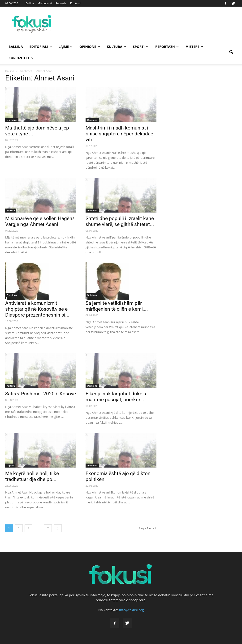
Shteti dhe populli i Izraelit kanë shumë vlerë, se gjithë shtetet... (120, 221)
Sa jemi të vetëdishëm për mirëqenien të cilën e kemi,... (117, 306)
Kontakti (75, 3)
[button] (231, 52)
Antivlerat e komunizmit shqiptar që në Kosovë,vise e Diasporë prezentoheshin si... (37, 309)
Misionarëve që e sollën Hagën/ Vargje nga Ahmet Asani (40, 221)
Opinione (90, 47)
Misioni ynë (45, 3)
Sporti (141, 47)
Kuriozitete (21, 58)
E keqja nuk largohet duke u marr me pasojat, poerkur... (116, 397)
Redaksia (61, 3)
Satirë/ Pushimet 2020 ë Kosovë (41, 394)
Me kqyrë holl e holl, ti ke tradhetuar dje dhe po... (32, 476)
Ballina (30, 3)
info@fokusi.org (132, 610)
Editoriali (41, 47)
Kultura (116, 47)
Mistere (194, 47)
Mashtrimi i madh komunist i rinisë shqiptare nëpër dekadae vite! (119, 134)
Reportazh (167, 47)
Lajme (66, 47)
